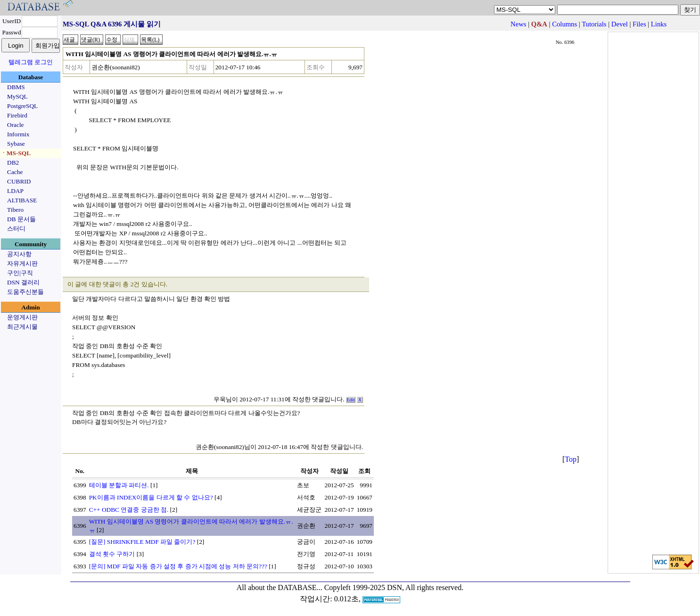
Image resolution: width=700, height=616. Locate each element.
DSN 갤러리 (23, 282)
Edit (351, 400)
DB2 (13, 162)
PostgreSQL (22, 106)
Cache (15, 172)
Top (571, 459)
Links (659, 24)
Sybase (16, 144)
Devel (620, 24)
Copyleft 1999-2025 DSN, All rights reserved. (394, 587)
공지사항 (19, 254)
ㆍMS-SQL (16, 153)
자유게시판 (22, 263)
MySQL (17, 96)
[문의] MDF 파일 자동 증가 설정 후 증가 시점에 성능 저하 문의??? (178, 566)
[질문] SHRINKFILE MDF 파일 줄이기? (142, 542)
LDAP (15, 191)
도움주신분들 (25, 292)
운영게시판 (22, 317)
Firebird (17, 115)
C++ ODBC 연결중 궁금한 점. (129, 510)
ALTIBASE (22, 200)
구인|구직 (20, 273)
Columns (564, 24)
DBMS (16, 87)
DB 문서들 (21, 219)
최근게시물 (22, 327)
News (518, 24)
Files (639, 24)
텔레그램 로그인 (31, 62)
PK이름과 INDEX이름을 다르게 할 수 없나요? (151, 497)
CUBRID (19, 181)
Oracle (16, 125)
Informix (18, 134)
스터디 (16, 229)
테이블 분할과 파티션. (119, 485)
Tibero (15, 210)
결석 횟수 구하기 (112, 554)
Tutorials (594, 24)
